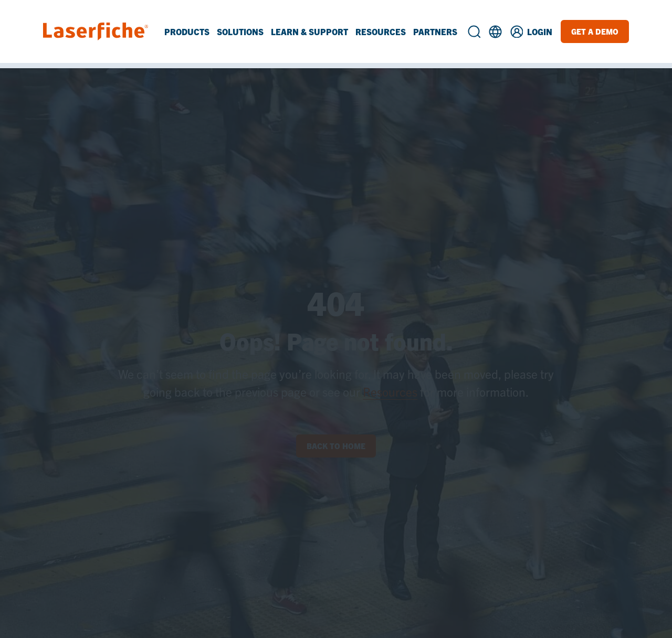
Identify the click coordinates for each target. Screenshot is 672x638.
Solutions (240, 31)
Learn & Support (309, 31)
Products (187, 31)
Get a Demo (595, 31)
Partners (435, 31)
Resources (381, 31)
